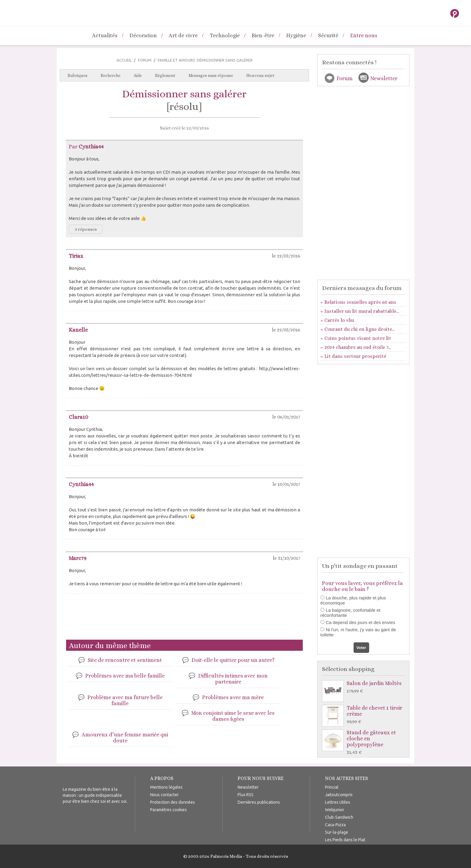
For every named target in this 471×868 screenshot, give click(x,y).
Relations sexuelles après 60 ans (360, 302)
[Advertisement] (184, 619)
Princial (332, 787)
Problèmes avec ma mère (233, 697)
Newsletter (384, 78)
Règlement (165, 75)
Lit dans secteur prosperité (355, 356)
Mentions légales (166, 787)
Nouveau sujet (260, 75)
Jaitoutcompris (339, 795)
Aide (138, 75)
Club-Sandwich (339, 817)
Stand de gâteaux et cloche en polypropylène (365, 743)
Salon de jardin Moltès (365, 687)
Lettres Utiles (338, 802)
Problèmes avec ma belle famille (125, 676)
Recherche (111, 75)
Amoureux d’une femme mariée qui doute (125, 738)
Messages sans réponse (211, 75)
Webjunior (335, 810)
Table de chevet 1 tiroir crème (365, 715)
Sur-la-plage (337, 832)
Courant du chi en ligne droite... (360, 329)
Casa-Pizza (335, 825)
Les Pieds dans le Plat (345, 840)
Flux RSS (246, 795)
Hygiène (296, 35)
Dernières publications (259, 802)
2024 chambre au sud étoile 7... (358, 347)
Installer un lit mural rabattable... (362, 311)
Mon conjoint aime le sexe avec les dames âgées (233, 716)
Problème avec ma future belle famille (125, 700)
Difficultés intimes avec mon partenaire (233, 679)
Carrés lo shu (339, 320)
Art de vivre (183, 35)
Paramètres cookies (169, 810)
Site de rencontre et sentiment (125, 660)
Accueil (124, 60)
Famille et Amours (176, 60)
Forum (145, 60)
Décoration (143, 35)
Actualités (105, 35)
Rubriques (77, 75)
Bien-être (263, 35)
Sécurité (328, 35)
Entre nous (364, 35)
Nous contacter (164, 795)
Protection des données (173, 802)
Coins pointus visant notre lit (358, 338)
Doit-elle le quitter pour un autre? (233, 660)
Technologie (225, 35)
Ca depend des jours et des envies (361, 622)
